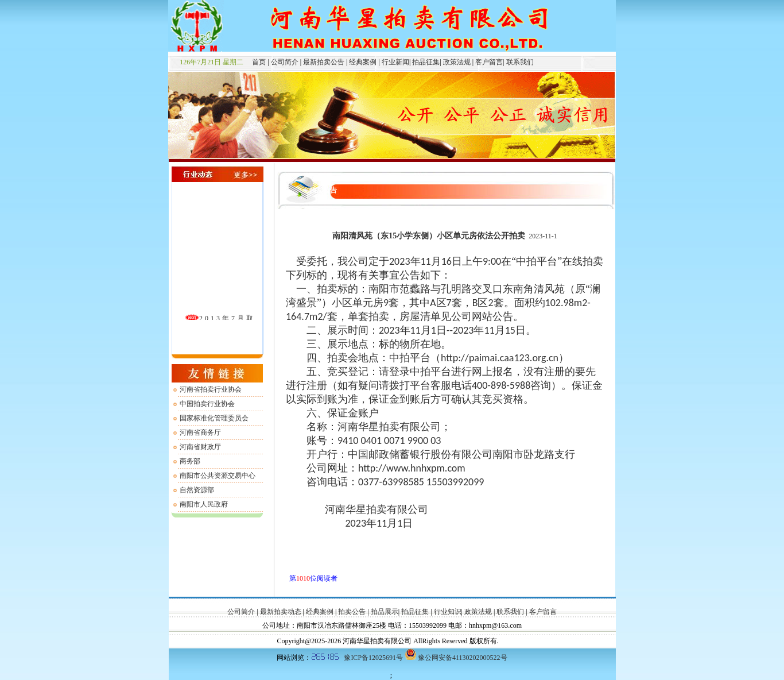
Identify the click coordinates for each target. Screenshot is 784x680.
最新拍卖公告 (324, 62)
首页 (255, 62)
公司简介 (284, 62)
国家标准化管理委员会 (214, 418)
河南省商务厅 (200, 432)
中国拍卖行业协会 (207, 404)
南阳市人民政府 (204, 504)
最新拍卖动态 (281, 612)
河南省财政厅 (200, 447)
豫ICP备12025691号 (373, 658)
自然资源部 (197, 490)
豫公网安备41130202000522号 (463, 658)
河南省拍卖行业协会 (211, 389)
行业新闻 (395, 62)
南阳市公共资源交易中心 (218, 476)
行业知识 (447, 612)
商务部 (190, 461)
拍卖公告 (352, 612)
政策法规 (456, 62)
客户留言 (488, 62)
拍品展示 (385, 612)
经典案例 (363, 62)
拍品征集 (425, 62)
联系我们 (519, 62)
